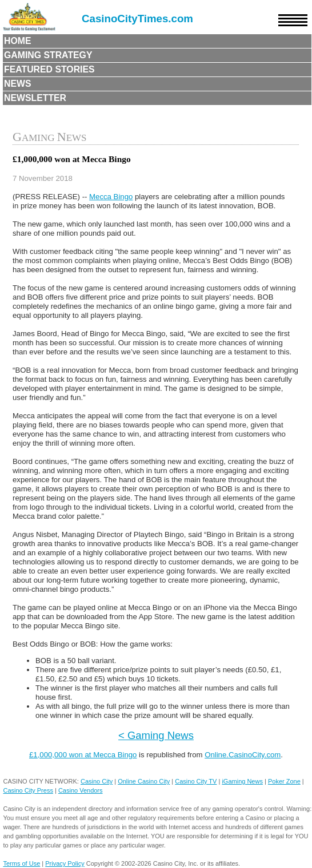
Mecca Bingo (111, 197)
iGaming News (242, 781)
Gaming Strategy (48, 55)
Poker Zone (284, 781)
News (18, 84)
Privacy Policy (65, 863)
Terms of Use (21, 863)
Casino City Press (28, 790)
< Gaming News (156, 735)
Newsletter (35, 98)
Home (18, 41)
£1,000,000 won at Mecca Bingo (83, 755)
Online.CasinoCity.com (243, 755)
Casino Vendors (81, 790)
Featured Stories (49, 69)
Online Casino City (144, 781)
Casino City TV (196, 781)
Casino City (97, 781)
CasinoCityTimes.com (137, 19)
